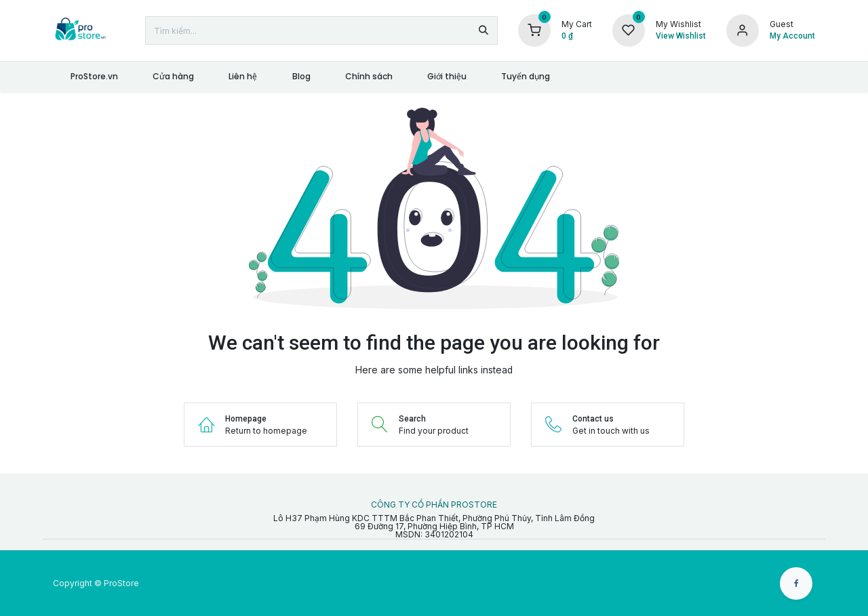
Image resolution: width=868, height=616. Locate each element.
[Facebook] (796, 583)
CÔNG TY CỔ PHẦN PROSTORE (434, 505)
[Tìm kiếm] (484, 30)
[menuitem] (94, 77)
